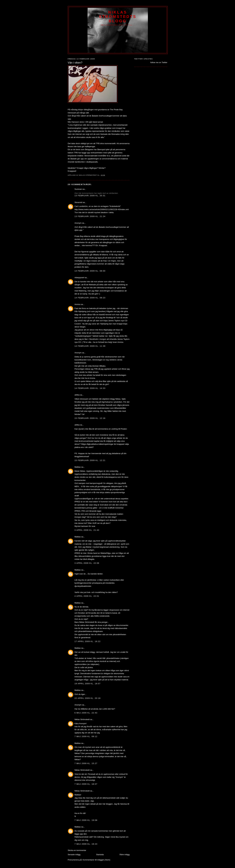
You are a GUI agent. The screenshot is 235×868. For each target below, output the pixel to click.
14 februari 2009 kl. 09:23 (90, 298)
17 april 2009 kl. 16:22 (88, 641)
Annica (78, 304)
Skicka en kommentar (77, 850)
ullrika (77, 395)
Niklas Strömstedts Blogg (118, 17)
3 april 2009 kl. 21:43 (87, 530)
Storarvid (78, 202)
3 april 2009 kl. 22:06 (87, 563)
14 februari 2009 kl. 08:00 (90, 271)
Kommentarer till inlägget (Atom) (97, 860)
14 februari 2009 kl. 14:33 (90, 388)
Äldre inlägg (124, 855)
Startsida (100, 855)
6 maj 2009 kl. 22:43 (86, 713)
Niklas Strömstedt (82, 719)
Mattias (78, 467)
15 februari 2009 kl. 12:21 (90, 460)
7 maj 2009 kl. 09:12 (86, 736)
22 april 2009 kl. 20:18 (88, 698)
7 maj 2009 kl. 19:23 (86, 844)
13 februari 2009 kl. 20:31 (90, 196)
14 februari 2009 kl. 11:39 (90, 346)
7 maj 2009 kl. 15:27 (86, 763)
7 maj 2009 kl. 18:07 (86, 784)
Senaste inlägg (74, 855)
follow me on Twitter (159, 62)
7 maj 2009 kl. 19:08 (86, 820)
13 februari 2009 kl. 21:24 (90, 216)
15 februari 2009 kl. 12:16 (90, 418)
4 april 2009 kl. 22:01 (87, 596)
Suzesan (78, 189)
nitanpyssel (79, 278)
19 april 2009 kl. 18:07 (88, 684)
